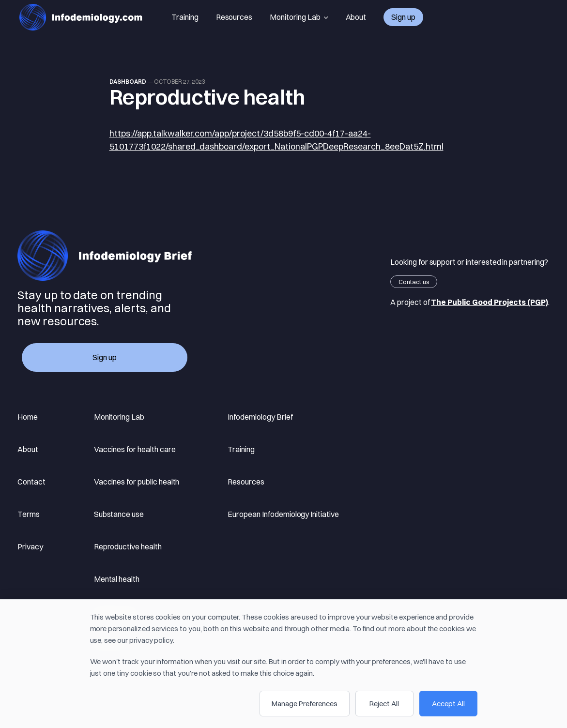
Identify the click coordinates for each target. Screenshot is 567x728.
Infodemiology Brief (260, 417)
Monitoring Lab (299, 17)
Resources (234, 17)
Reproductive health (128, 546)
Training (185, 17)
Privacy (30, 546)
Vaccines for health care (135, 449)
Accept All (448, 704)
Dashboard (128, 82)
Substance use (119, 514)
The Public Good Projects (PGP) (490, 302)
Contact (31, 482)
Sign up (403, 17)
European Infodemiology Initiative (283, 514)
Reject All (384, 704)
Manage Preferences (305, 704)
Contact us (414, 282)
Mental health (117, 579)
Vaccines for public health (137, 482)
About (356, 17)
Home (28, 417)
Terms (29, 514)
